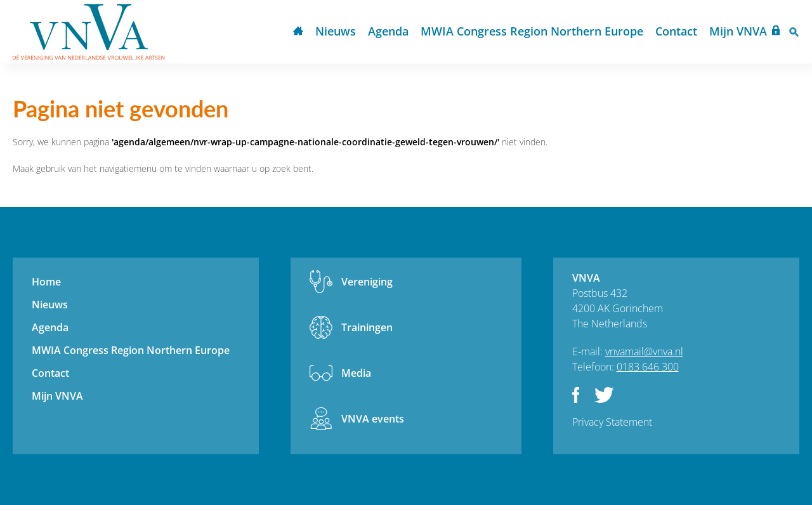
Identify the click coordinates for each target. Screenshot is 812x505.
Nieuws (336, 31)
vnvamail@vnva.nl (644, 351)
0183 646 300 (648, 367)
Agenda (388, 31)
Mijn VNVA (738, 31)
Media (356, 373)
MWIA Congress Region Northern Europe (532, 31)
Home (298, 32)
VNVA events (373, 419)
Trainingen (367, 327)
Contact (676, 31)
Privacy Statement (612, 422)
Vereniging (367, 282)
